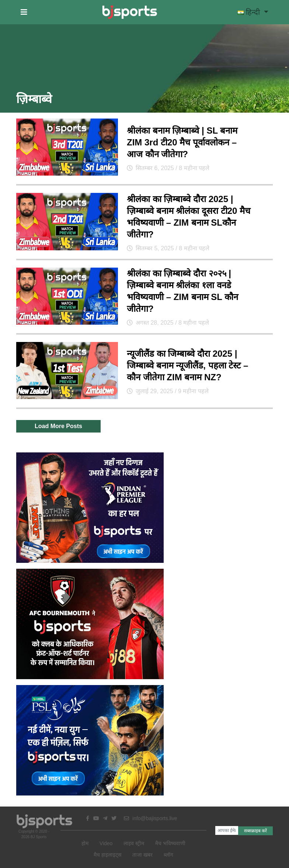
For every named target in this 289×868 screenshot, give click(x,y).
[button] (24, 12)
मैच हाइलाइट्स (107, 855)
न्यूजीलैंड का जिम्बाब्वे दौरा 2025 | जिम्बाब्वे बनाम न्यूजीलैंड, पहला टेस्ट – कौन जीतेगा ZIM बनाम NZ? (187, 365)
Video (106, 843)
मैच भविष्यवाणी (170, 843)
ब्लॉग (168, 855)
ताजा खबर (142, 855)
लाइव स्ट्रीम (134, 843)
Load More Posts (58, 426)
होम (85, 843)
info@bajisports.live (151, 818)
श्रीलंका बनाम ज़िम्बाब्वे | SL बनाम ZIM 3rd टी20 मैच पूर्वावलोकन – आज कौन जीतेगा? (182, 142)
